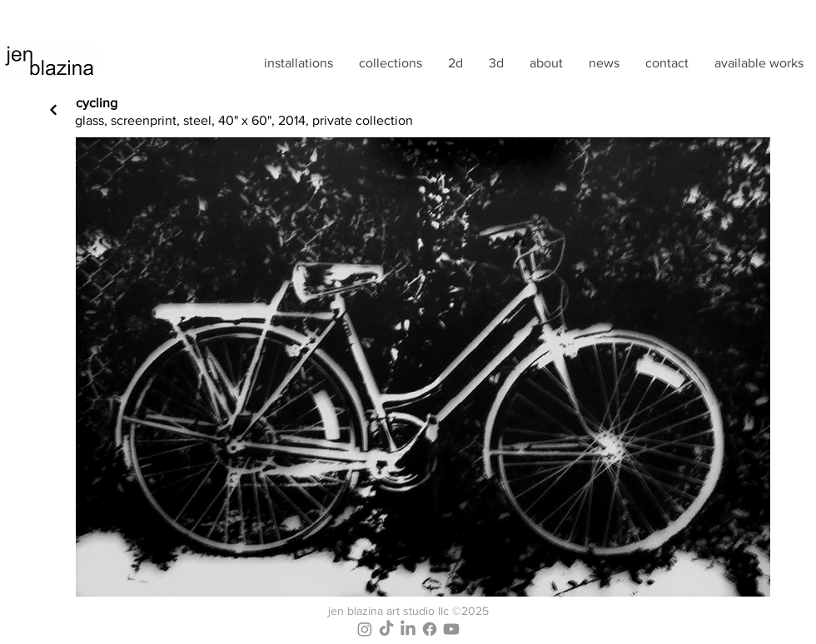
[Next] (53, 110)
